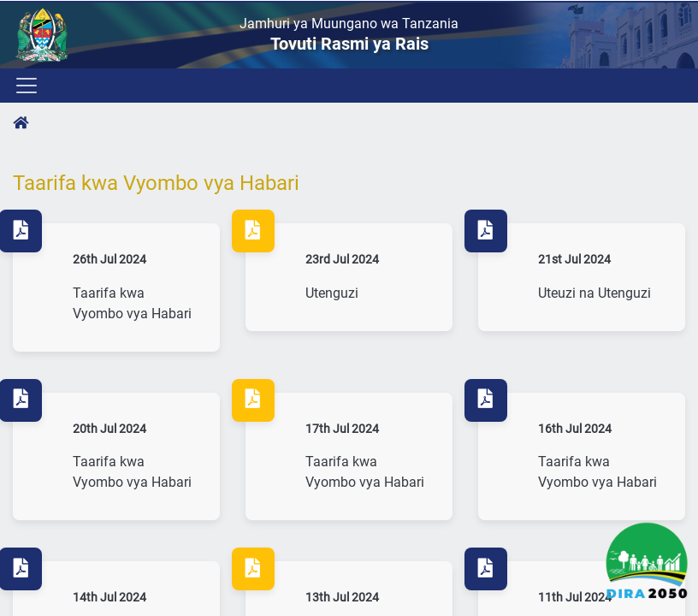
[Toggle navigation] (25, 86)
